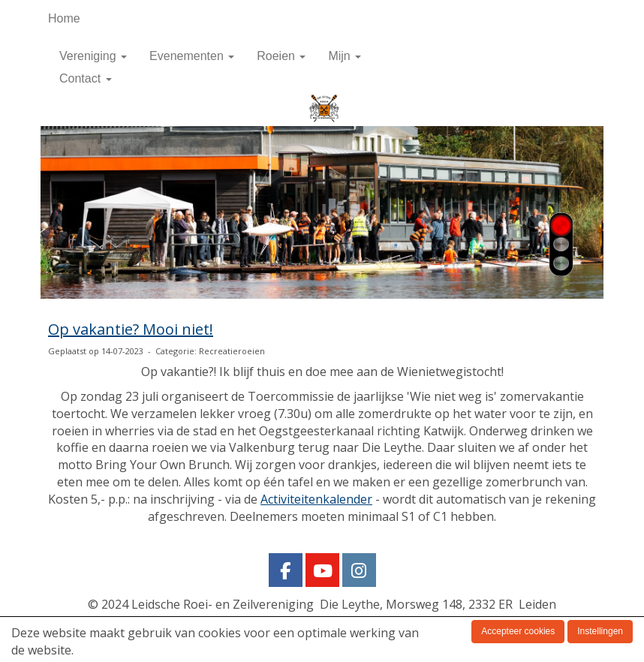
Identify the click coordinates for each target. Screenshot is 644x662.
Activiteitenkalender (316, 499)
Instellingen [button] (600, 631)
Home (64, 18)
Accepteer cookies (518, 631)
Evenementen (192, 56)
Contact (86, 78)
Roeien (281, 56)
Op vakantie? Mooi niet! (131, 329)
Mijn (345, 56)
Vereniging (93, 56)
